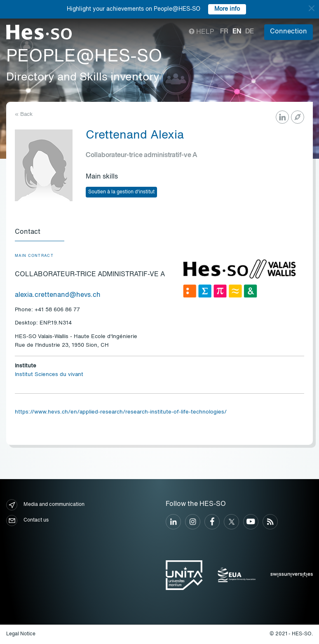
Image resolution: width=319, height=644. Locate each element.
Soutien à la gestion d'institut (121, 192)
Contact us (27, 521)
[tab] (40, 233)
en (237, 32)
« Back (24, 114)
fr (224, 32)
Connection (289, 32)
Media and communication (45, 505)
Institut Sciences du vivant (49, 375)
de (250, 32)
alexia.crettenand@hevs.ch (58, 295)
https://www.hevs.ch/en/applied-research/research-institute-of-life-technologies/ (121, 412)
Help (201, 32)
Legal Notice (21, 634)
